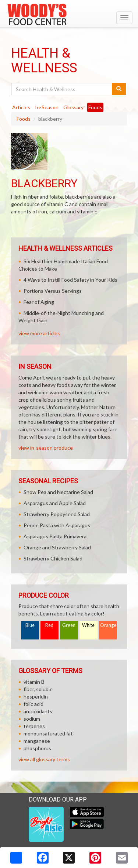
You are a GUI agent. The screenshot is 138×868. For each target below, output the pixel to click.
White (88, 625)
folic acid (33, 704)
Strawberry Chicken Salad (53, 558)
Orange (108, 625)
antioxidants (38, 711)
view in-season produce (46, 448)
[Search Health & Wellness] (62, 89)
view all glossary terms (44, 759)
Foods (24, 119)
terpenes (34, 726)
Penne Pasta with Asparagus (57, 525)
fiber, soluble (38, 689)
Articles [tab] (21, 107)
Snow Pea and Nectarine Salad (58, 492)
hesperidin (36, 697)
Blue (30, 625)
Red (49, 625)
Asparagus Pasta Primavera (55, 536)
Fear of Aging (39, 302)
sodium (32, 719)
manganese (37, 741)
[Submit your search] (119, 89)
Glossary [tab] (73, 107)
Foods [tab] (95, 107)
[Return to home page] (69, 14)
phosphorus (37, 748)
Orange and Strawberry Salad (57, 547)
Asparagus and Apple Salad (55, 503)
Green (69, 625)
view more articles (39, 333)
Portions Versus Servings (53, 291)
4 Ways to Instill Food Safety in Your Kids (70, 280)
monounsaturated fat (48, 733)
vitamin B (34, 682)
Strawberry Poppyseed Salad (57, 514)
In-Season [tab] (47, 107)
